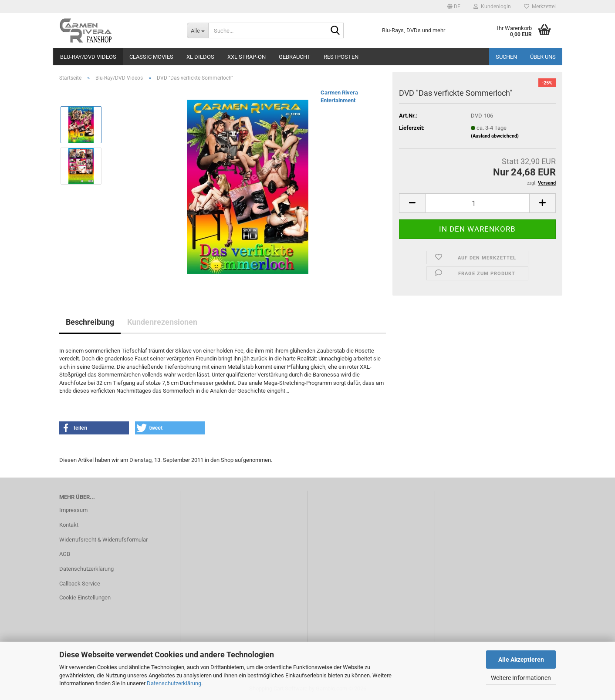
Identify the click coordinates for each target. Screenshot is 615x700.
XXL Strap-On (247, 57)
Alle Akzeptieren (521, 660)
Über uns (543, 57)
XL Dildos (200, 57)
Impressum (73, 510)
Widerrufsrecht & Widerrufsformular (103, 540)
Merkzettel (540, 7)
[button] (454, 7)
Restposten (341, 57)
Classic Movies (151, 57)
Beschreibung (90, 322)
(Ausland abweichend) (495, 136)
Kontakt (69, 525)
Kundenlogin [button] (492, 7)
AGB (65, 554)
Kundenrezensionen (162, 322)
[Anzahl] (477, 203)
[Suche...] (198, 30)
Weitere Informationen (521, 678)
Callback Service (80, 584)
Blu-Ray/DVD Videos (88, 57)
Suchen (506, 57)
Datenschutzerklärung (174, 683)
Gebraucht (295, 57)
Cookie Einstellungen (85, 597)
